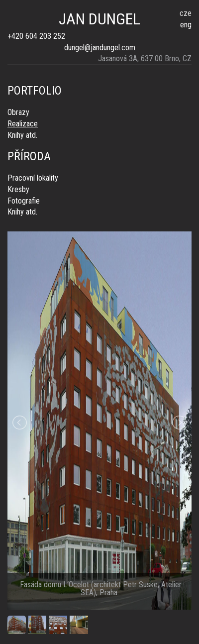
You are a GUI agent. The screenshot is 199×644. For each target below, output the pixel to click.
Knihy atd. (22, 135)
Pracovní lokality (33, 178)
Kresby (18, 189)
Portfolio (35, 91)
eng (186, 25)
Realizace (23, 124)
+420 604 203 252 (36, 36)
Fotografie (24, 201)
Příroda (29, 156)
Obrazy (18, 112)
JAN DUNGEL (99, 19)
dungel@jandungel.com (100, 48)
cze (186, 13)
